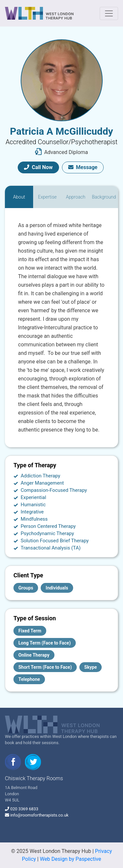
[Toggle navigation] (109, 13)
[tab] (19, 197)
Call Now (38, 167)
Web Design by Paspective (70, 859)
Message (83, 167)
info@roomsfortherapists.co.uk (39, 815)
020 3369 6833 (24, 809)
